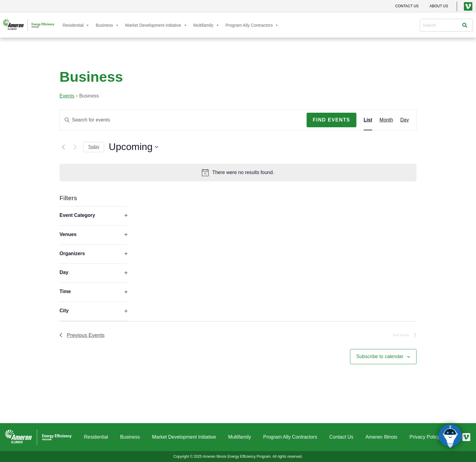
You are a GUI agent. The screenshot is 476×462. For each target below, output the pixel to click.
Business (107, 25)
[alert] (238, 173)
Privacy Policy (425, 437)
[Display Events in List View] (368, 120)
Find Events (331, 120)
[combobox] (442, 25)
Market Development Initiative (156, 25)
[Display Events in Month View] (386, 120)
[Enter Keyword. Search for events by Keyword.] (183, 120)
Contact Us (341, 437)
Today (94, 147)
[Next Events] (75, 147)
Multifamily (206, 25)
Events (67, 96)
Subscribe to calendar (380, 357)
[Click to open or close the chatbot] (450, 436)
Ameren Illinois (381, 437)
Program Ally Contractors (252, 25)
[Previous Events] (63, 147)
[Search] (466, 25)
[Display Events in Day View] (405, 120)
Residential (76, 25)
